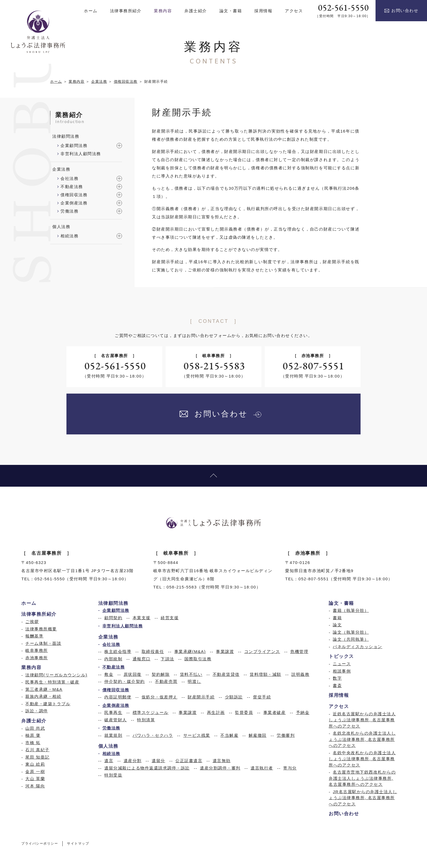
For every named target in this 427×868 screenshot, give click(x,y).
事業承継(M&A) (190, 651)
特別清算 (146, 720)
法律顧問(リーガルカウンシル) (56, 675)
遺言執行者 (262, 768)
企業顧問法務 (74, 145)
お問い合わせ (401, 11)
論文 (337, 625)
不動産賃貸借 (226, 674)
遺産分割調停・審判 (220, 768)
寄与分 (290, 768)
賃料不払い (191, 674)
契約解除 (161, 674)
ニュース (342, 664)
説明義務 (300, 674)
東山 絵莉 (35, 764)
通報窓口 (142, 659)
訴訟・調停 (37, 711)
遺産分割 (133, 761)
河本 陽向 (35, 786)
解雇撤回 (258, 735)
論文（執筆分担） (351, 632)
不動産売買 (166, 681)
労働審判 (286, 735)
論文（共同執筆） (351, 639)
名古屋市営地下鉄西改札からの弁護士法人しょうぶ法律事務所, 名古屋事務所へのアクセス (362, 778)
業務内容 (77, 82)
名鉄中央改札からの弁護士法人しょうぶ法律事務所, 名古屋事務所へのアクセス (362, 759)
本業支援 (142, 618)
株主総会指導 (118, 651)
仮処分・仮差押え (160, 697)
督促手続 (262, 697)
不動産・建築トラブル (48, 704)
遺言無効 (222, 761)
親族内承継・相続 (43, 696)
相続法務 (69, 236)
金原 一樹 (35, 772)
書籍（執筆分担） (351, 610)
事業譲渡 (225, 651)
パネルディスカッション (358, 647)
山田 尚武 (35, 728)
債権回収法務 (126, 82)
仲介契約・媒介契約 (125, 681)
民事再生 (113, 712)
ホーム (56, 82)
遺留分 (158, 761)
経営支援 (170, 618)
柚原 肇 (33, 735)
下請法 (167, 659)
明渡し (194, 681)
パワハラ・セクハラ (153, 735)
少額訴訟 (234, 697)
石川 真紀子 (37, 750)
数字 (337, 678)
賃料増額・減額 (266, 674)
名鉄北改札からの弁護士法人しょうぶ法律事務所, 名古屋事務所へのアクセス (362, 739)
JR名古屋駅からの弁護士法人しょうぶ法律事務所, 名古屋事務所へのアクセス (363, 798)
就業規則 (113, 735)
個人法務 (61, 227)
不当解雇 (229, 735)
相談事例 (342, 671)
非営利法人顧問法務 (81, 154)
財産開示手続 (201, 697)
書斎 (337, 685)
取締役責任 (153, 651)
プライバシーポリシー (40, 844)
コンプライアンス (262, 651)
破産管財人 (116, 720)
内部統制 (113, 659)
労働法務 (69, 211)
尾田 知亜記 (37, 757)
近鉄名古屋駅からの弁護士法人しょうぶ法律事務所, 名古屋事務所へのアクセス (362, 720)
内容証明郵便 (118, 697)
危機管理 (299, 651)
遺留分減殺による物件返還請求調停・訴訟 (147, 768)
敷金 (109, 674)
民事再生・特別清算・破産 (52, 682)
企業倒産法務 (74, 203)
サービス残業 (197, 735)
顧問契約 (113, 618)
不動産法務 (72, 187)
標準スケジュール (151, 712)
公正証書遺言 (189, 761)
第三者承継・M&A (44, 689)
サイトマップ (78, 844)
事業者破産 (275, 712)
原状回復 (133, 674)
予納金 (303, 712)
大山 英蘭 (35, 779)
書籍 (337, 618)
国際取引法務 (198, 659)
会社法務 (69, 178)
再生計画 (216, 712)
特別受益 (113, 775)
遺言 (109, 761)
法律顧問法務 (66, 136)
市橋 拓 (33, 743)
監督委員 (244, 712)
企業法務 (99, 82)
